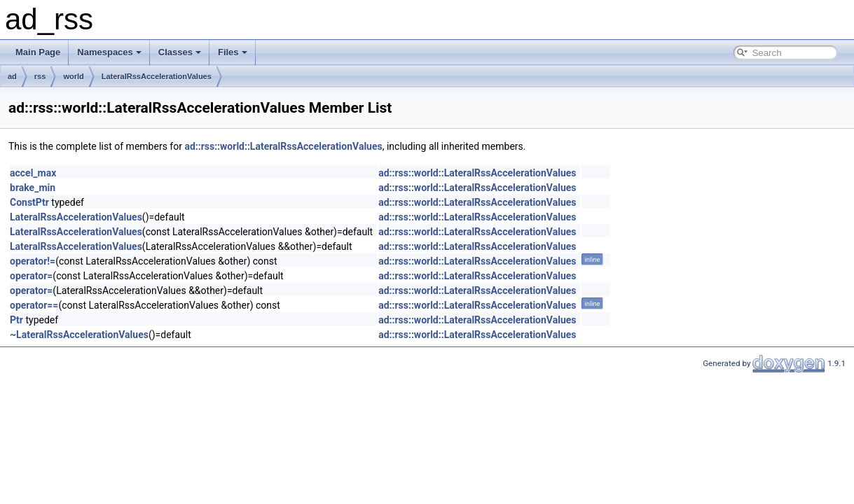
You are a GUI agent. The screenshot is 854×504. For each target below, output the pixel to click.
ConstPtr (29, 202)
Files (233, 52)
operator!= (33, 261)
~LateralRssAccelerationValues (79, 335)
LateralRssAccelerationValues (157, 76)
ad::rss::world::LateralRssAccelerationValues (283, 146)
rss (40, 76)
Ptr (16, 320)
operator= (31, 276)
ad (12, 76)
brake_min (33, 188)
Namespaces (109, 52)
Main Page (38, 52)
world (73, 76)
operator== (34, 305)
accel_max (33, 173)
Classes (180, 52)
